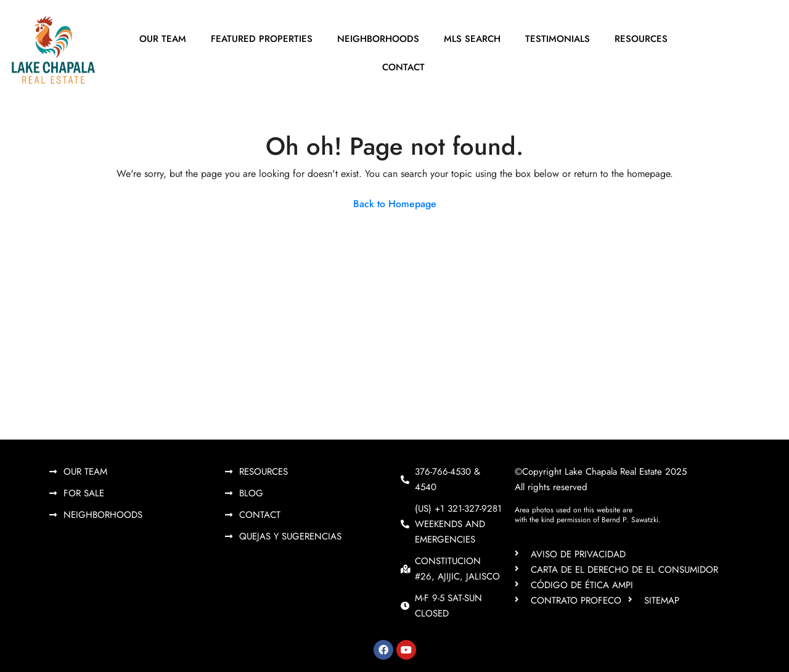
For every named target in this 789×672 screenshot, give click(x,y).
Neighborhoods (378, 39)
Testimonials (558, 39)
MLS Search (472, 39)
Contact (403, 67)
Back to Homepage (395, 204)
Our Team (163, 39)
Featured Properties (262, 39)
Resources (641, 39)
